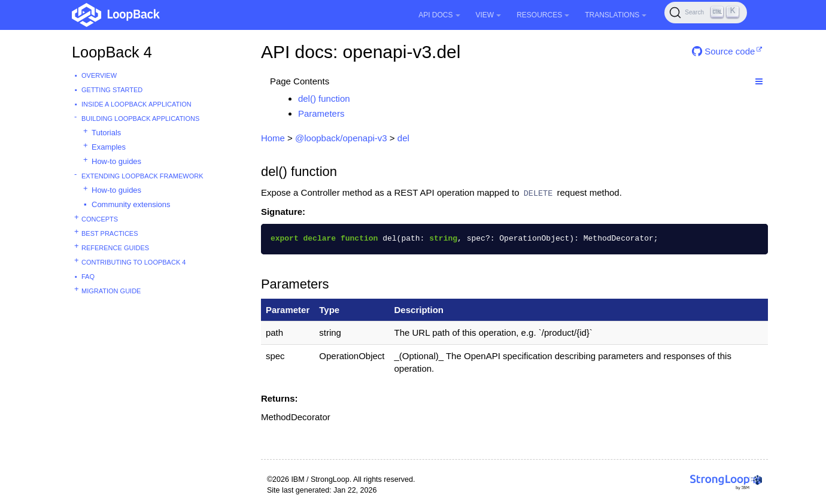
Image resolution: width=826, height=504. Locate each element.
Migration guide (111, 291)
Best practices (110, 233)
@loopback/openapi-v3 (341, 138)
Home (273, 138)
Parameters (321, 113)
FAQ (88, 277)
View (489, 15)
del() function (324, 98)
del (403, 138)
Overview (99, 75)
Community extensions (131, 204)
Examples (109, 147)
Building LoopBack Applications (140, 119)
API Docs (439, 15)
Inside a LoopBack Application (136, 104)
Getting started (112, 90)
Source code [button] (723, 51)
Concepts (100, 219)
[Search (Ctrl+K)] (706, 13)
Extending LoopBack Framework (142, 176)
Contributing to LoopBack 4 (133, 262)
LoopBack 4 (112, 52)
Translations (616, 15)
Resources (543, 15)
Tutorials (106, 133)
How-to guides (116, 161)
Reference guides (115, 248)
